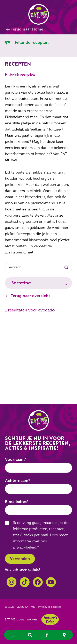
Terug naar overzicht (30, 296)
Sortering (21, 283)
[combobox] (38, 267)
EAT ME (39, 14)
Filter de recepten (27, 42)
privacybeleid (25, 547)
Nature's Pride (50, 620)
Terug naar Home (27, 29)
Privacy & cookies (50, 607)
